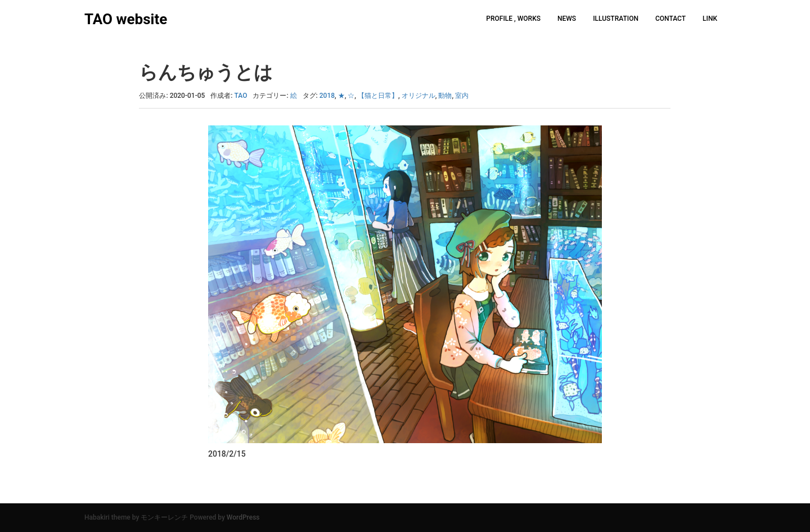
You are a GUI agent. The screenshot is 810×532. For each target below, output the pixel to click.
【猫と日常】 (378, 96)
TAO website (126, 19)
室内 (462, 96)
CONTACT (670, 19)
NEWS (567, 19)
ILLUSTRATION (616, 19)
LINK (710, 19)
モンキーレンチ (164, 517)
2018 (327, 96)
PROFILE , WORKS (513, 19)
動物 (445, 96)
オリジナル (418, 96)
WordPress (243, 517)
